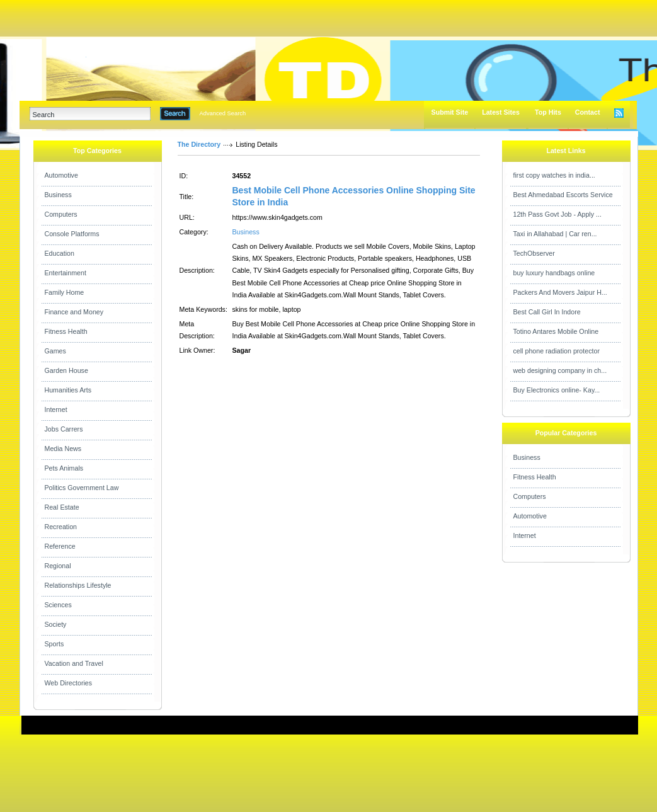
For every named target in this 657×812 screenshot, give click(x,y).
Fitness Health (66, 331)
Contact (588, 112)
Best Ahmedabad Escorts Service (563, 195)
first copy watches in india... (554, 175)
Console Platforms (72, 234)
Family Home (65, 292)
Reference (60, 546)
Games (55, 351)
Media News (63, 449)
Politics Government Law (82, 488)
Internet (56, 409)
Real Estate (62, 507)
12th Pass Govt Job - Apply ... (557, 214)
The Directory (199, 144)
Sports (54, 644)
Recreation (61, 527)
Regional (58, 566)
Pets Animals (64, 468)
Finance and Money (74, 312)
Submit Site (450, 112)
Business (58, 195)
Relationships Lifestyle (78, 585)
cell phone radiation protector (557, 351)
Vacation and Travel (74, 663)
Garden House (66, 370)
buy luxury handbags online (554, 273)
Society (56, 624)
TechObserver (534, 253)
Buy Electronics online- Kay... (557, 390)
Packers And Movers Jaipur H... (560, 292)
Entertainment (66, 273)
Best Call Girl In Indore (547, 312)
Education (60, 253)
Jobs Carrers (64, 429)
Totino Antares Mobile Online (556, 331)
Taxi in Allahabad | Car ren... (555, 234)
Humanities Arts (68, 390)
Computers (61, 214)
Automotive (61, 175)
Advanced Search (223, 113)
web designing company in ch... (560, 370)
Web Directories (69, 683)
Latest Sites (501, 112)
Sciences (58, 605)
